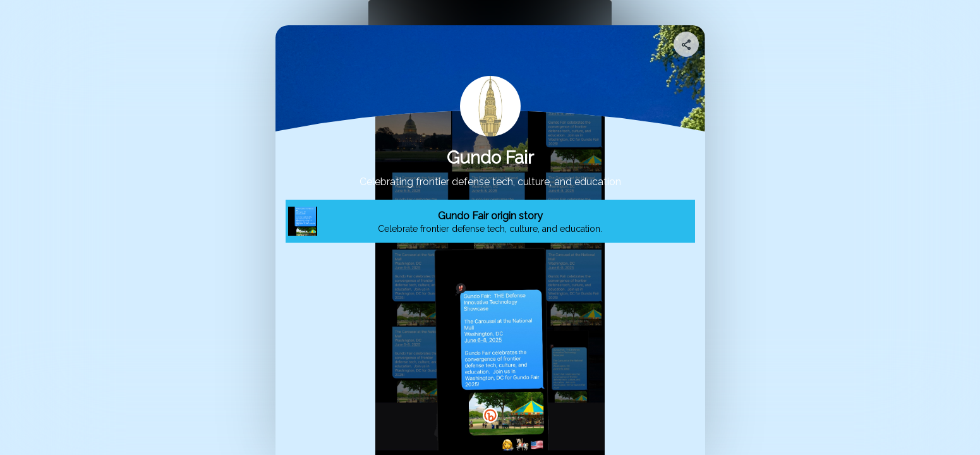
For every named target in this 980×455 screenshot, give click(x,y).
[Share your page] (686, 44)
